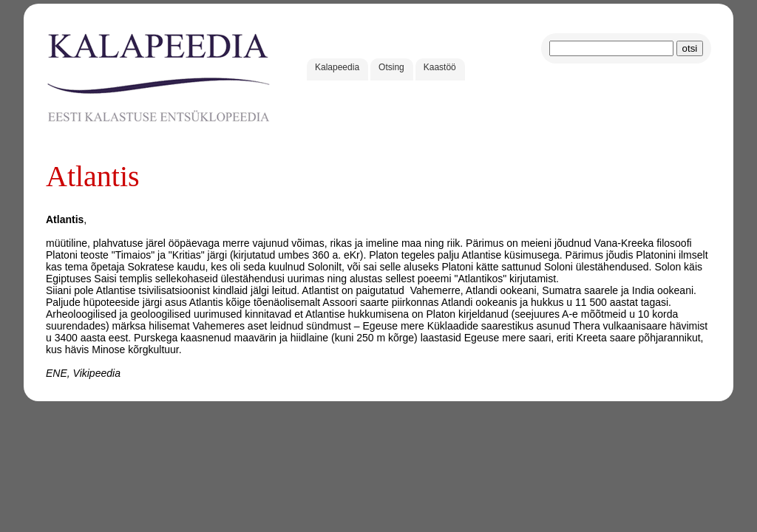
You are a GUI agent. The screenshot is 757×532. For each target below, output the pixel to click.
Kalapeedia (337, 67)
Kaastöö (440, 67)
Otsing (391, 67)
